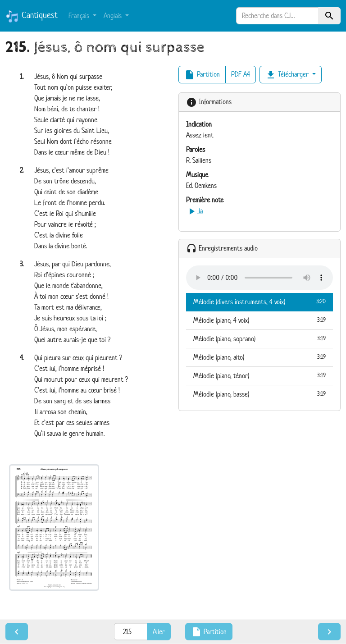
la (194, 211)
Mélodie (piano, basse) (259, 394)
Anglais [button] (114, 16)
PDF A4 (241, 74)
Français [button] (80, 16)
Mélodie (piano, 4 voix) (259, 320)
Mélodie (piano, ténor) (259, 375)
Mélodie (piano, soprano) (259, 338)
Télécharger (288, 75)
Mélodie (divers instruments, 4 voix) (259, 301)
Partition (202, 75)
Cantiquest (32, 16)
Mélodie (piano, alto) (259, 357)
